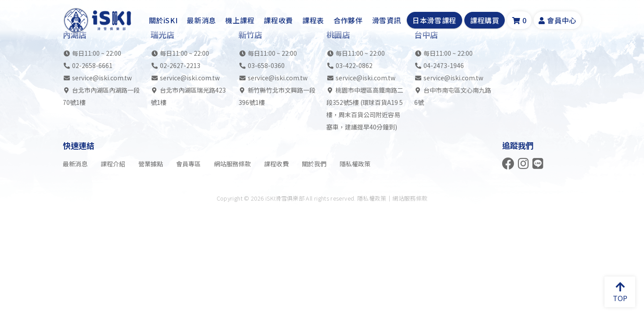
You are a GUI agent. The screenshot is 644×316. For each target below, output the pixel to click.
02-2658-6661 (92, 65)
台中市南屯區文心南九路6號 (453, 96)
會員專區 (188, 164)
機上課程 (240, 20)
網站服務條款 (232, 164)
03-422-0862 (354, 65)
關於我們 (314, 164)
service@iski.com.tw (102, 78)
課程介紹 (113, 164)
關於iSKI (163, 20)
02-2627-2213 (180, 65)
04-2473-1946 (444, 65)
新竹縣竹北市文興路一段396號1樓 (277, 96)
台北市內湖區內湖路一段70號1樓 (101, 96)
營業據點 (151, 164)
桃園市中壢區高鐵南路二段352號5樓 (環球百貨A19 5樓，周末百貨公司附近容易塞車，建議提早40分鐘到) (365, 108)
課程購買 (485, 20)
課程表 (313, 20)
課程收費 (278, 20)
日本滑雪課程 (434, 20)
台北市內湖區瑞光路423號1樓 (188, 96)
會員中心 (557, 20)
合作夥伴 (348, 20)
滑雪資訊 (387, 20)
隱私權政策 (355, 164)
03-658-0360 (266, 65)
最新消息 (201, 20)
